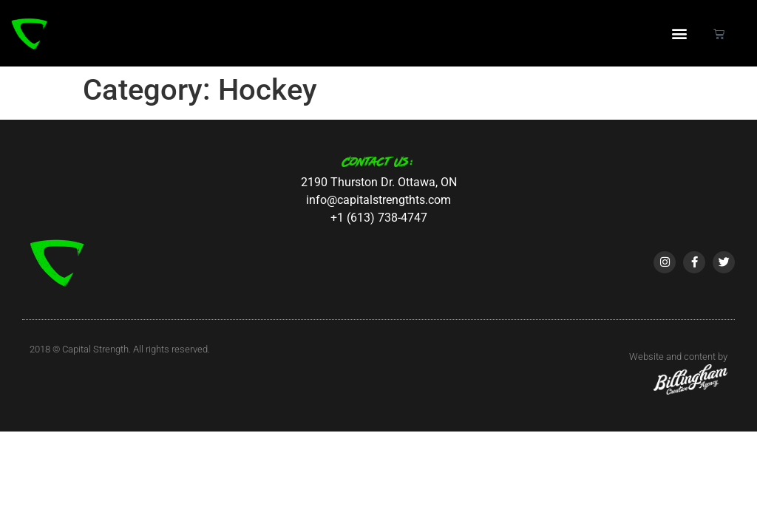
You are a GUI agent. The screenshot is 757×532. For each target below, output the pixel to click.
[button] (680, 34)
